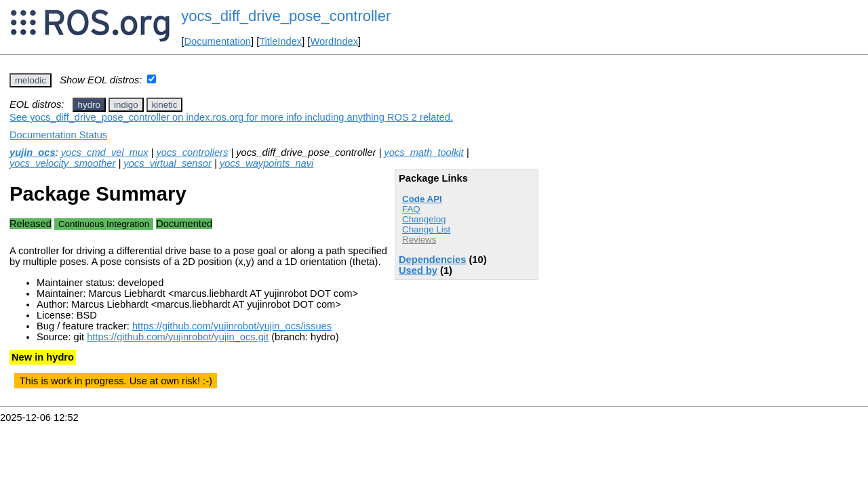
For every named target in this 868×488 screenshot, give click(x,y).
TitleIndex (280, 41)
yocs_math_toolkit (423, 152)
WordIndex (334, 41)
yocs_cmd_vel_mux (105, 152)
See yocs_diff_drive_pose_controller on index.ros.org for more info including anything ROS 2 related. (231, 117)
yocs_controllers (192, 152)
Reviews (419, 240)
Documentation (217, 41)
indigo (126, 105)
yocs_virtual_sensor (167, 163)
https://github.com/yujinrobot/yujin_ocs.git (178, 337)
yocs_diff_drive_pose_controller (286, 16)
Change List (426, 229)
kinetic (165, 105)
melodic (31, 80)
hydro (89, 105)
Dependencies (432, 260)
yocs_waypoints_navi (267, 163)
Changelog (424, 219)
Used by (418, 270)
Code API (422, 199)
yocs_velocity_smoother (62, 163)
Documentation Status (58, 135)
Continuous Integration (104, 224)
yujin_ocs (33, 152)
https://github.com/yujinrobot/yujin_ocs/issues (232, 326)
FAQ (411, 209)
